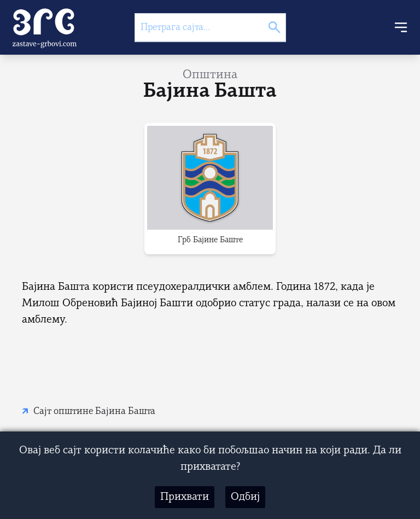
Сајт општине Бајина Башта (94, 412)
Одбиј (245, 497)
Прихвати (185, 497)
